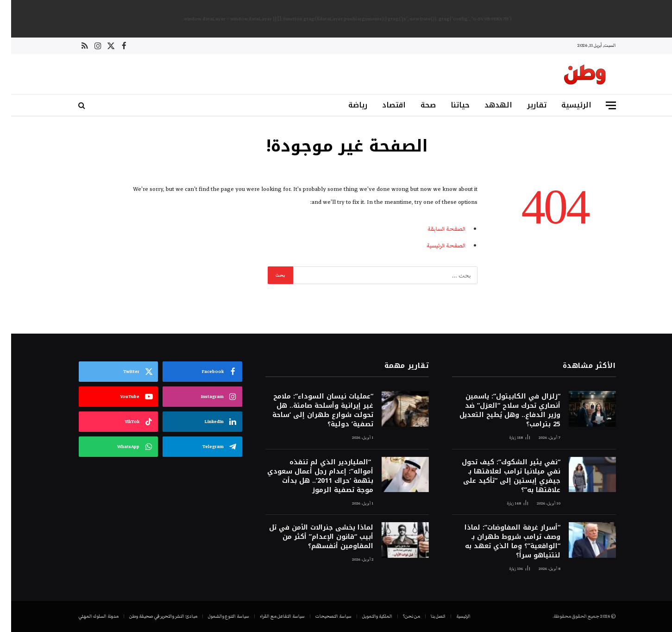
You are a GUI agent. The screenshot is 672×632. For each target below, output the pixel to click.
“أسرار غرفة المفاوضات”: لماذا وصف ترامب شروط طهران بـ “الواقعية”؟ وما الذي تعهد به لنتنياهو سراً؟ (501, 542)
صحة (417, 105)
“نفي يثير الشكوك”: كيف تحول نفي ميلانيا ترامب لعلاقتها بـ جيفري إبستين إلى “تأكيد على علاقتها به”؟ (500, 476)
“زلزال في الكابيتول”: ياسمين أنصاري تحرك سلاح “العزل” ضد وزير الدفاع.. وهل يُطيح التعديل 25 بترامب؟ (499, 411)
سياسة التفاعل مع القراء (271, 616)
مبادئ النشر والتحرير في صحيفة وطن (152, 616)
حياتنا (449, 105)
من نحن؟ (400, 616)
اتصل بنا (427, 616)
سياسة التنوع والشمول (217, 616)
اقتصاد (383, 105)
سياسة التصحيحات (322, 616)
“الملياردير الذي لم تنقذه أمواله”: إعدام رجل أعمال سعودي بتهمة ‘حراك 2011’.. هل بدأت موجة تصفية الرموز (309, 476)
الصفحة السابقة (435, 229)
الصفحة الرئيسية (434, 246)
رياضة (347, 105)
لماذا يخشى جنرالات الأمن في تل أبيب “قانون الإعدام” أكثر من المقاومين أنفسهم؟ (310, 537)
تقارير (526, 105)
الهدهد (487, 105)
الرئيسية (565, 105)
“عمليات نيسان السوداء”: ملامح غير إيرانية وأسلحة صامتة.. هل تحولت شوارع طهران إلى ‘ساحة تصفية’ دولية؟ (312, 411)
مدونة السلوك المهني (88, 616)
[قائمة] (600, 105)
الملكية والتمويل (366, 616)
